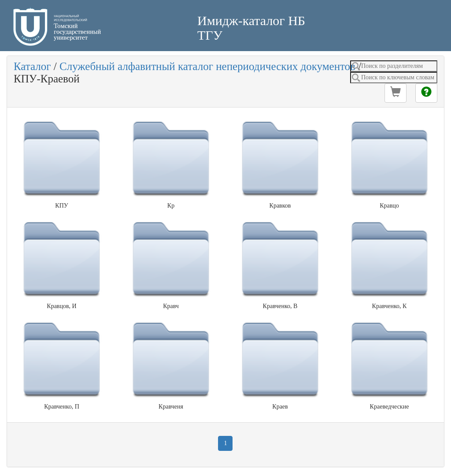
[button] (396, 93)
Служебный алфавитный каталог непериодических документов (207, 66)
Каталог (32, 66)
